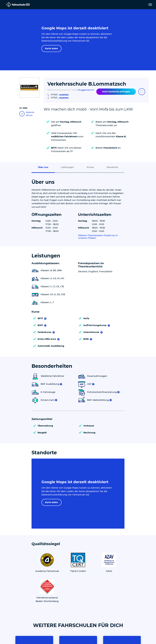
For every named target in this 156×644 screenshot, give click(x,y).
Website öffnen (27, 114)
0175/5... (60, 98)
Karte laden (51, 48)
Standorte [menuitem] (112, 167)
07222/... (60, 94)
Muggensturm (86, 90)
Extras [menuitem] (90, 167)
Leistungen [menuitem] (67, 167)
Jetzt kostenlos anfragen (116, 92)
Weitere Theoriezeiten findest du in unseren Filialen (98, 237)
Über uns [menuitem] (43, 167)
